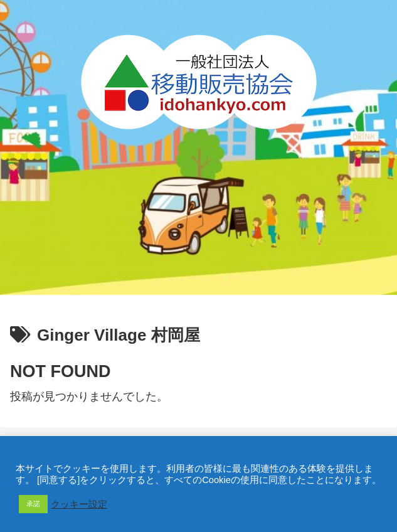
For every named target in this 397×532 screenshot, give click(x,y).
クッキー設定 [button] (79, 504)
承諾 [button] (33, 504)
